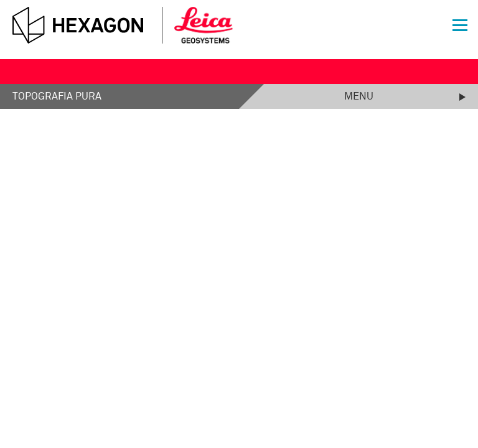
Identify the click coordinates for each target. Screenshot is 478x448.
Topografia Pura (57, 96)
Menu (359, 96)
